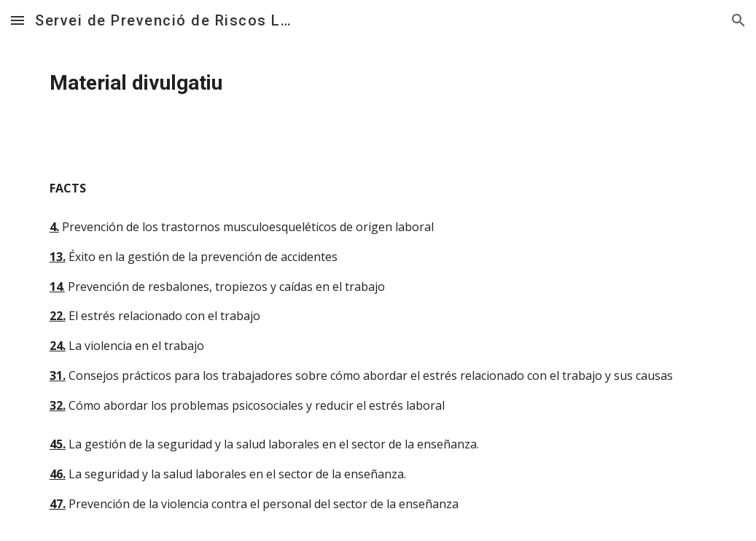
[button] (17, 20)
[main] (378, 83)
